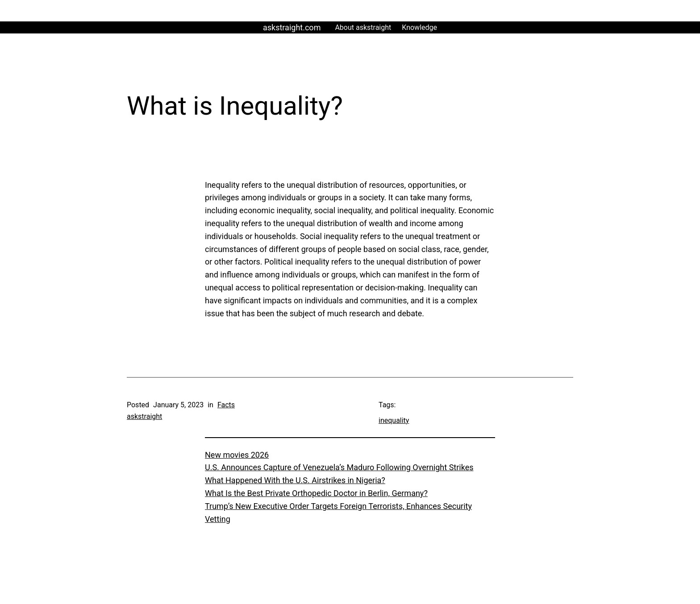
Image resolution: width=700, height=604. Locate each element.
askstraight (144, 416)
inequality (394, 420)
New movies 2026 (237, 455)
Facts (226, 405)
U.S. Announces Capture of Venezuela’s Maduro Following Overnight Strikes (339, 467)
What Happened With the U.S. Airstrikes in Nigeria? (295, 480)
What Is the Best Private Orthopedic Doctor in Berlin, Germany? (316, 493)
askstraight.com (292, 27)
